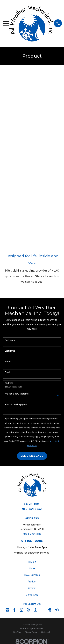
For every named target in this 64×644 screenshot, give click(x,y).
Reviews (32, 588)
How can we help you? (16, 405)
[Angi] (43, 610)
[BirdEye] (50, 610)
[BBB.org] (36, 610)
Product (32, 581)
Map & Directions (32, 534)
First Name (10, 340)
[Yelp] (28, 610)
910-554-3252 (32, 509)
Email (7, 372)
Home (32, 568)
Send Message (32, 456)
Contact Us (32, 595)
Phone (8, 362)
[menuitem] (17, 632)
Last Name (10, 351)
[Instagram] (21, 610)
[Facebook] (14, 610)
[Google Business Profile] (7, 610)
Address (9, 383)
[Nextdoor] (57, 610)
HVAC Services (32, 575)
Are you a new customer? (17, 394)
